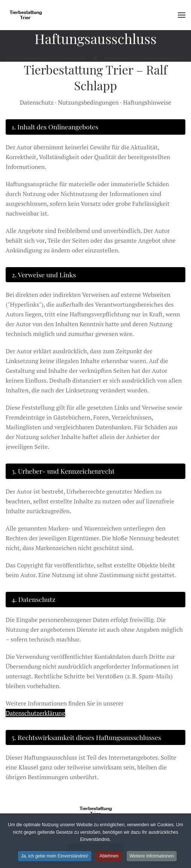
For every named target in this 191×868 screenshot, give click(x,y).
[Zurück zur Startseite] (27, 15)
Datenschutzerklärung (35, 713)
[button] (182, 15)
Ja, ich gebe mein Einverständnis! (55, 857)
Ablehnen (109, 857)
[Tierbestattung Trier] (95, 811)
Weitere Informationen (152, 857)
